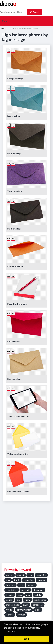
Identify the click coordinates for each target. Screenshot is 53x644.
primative (29, 580)
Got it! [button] (26, 639)
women (21, 615)
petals (38, 595)
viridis (9, 610)
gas (8, 580)
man (28, 595)
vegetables (12, 590)
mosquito (41, 575)
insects (10, 595)
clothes (10, 615)
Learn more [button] (10, 632)
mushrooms (40, 600)
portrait (25, 590)
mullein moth (13, 605)
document (38, 590)
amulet (21, 575)
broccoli (10, 585)
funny (27, 600)
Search (35, 12)
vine (30, 575)
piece (38, 610)
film (18, 600)
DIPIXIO (4, 28)
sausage (41, 580)
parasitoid (38, 605)
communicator (24, 610)
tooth (17, 580)
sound (9, 600)
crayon (10, 575)
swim (26, 605)
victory (31, 585)
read (21, 585)
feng (20, 595)
